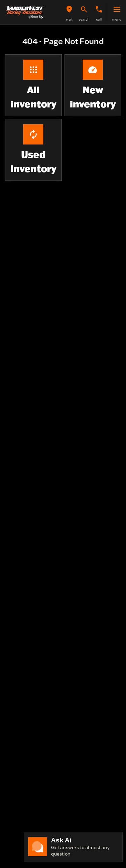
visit (69, 19)
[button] (69, 12)
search (84, 19)
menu (117, 19)
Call (99, 19)
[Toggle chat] (73, 847)
